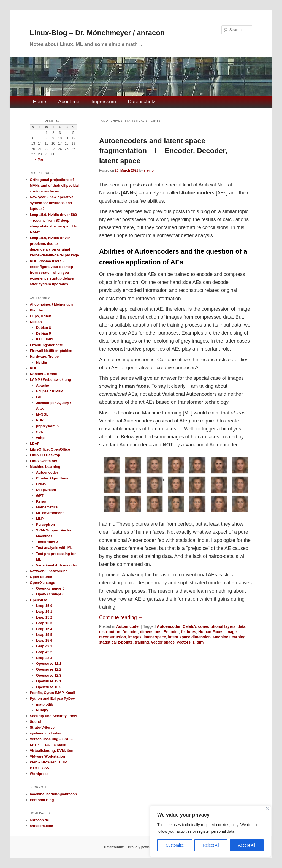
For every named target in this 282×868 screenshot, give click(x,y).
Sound (35, 722)
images (135, 637)
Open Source (41, 577)
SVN (40, 432)
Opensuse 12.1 (49, 664)
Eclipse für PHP (49, 391)
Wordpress (39, 774)
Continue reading (121, 617)
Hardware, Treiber (45, 356)
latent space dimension (189, 637)
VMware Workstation (47, 756)
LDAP (35, 444)
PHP (40, 420)
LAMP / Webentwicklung (50, 380)
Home (40, 102)
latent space (155, 637)
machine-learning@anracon (53, 794)
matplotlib (45, 704)
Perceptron (46, 524)
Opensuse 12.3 (49, 675)
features (189, 632)
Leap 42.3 (44, 658)
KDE (33, 368)
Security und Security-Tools (53, 716)
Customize (175, 845)
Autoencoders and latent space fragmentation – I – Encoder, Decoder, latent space (163, 151)
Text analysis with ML (54, 548)
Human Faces (211, 632)
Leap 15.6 (44, 640)
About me (69, 102)
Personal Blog (42, 800)
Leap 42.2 (44, 652)
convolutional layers (217, 626)
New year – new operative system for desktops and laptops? (51, 203)
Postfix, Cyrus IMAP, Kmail (52, 693)
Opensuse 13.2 (49, 687)
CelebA (189, 626)
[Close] (267, 808)
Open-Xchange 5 (50, 588)
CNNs (41, 484)
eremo (149, 170)
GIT (39, 397)
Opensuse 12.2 (49, 669)
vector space (163, 642)
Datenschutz (142, 102)
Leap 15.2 (44, 617)
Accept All (247, 845)
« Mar (39, 159)
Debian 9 (44, 333)
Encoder (171, 632)
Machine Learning (229, 637)
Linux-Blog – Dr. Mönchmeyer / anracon (97, 33)
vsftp (40, 438)
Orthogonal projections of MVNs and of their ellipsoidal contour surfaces (54, 185)
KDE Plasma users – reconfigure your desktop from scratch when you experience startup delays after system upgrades (52, 272)
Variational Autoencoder (57, 565)
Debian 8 (44, 328)
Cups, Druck (40, 316)
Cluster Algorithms (52, 478)
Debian (36, 322)
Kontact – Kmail (43, 374)
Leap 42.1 (44, 646)
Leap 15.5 (44, 635)
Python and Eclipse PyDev (52, 699)
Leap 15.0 (44, 606)
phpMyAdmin (47, 426)
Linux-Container (44, 461)
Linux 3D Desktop (45, 455)
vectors (184, 642)
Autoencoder (128, 626)
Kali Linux (45, 339)
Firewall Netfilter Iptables (51, 351)
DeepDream (46, 490)
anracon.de (39, 820)
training (142, 642)
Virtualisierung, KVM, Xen (51, 751)
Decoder (130, 632)
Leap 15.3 (44, 623)
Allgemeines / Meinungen (51, 304)
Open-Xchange (42, 583)
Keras (41, 501)
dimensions (151, 632)
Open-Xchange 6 (50, 594)
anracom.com (41, 826)
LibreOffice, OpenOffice (50, 449)
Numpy (42, 710)
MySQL (42, 414)
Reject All (211, 845)
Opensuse (38, 600)
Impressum (104, 102)
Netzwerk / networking (49, 571)
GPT (40, 496)
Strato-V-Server (43, 727)
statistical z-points (116, 642)
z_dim (198, 642)
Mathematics (47, 507)
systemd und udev (45, 733)
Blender (36, 310)
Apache (43, 385)
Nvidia (41, 362)
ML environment (50, 513)
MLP (40, 519)
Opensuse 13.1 (49, 681)
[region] (210, 831)
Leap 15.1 (44, 611)
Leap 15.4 (44, 629)
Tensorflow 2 (47, 542)
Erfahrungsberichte (46, 345)
